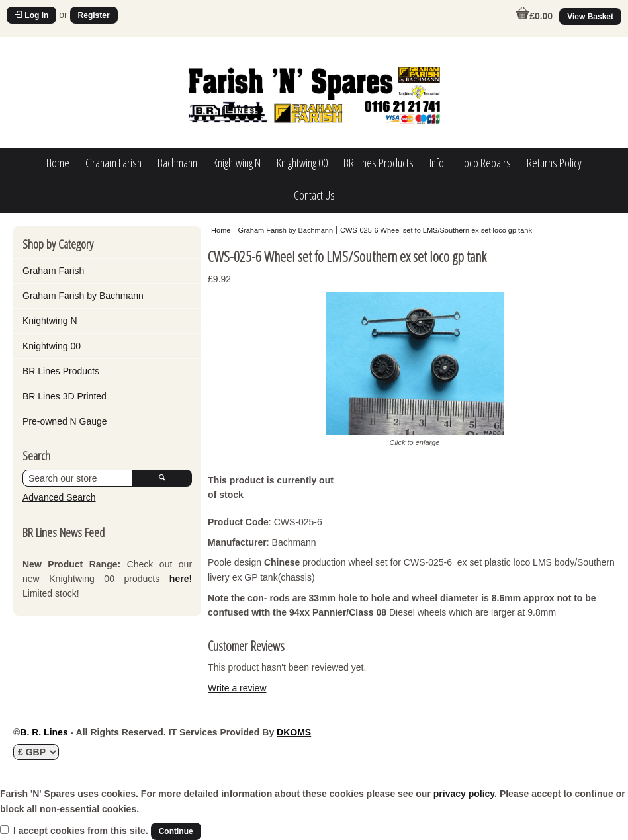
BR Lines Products (379, 163)
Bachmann (177, 163)
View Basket (590, 17)
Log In (31, 15)
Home (58, 163)
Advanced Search (59, 497)
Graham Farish (113, 163)
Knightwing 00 (302, 163)
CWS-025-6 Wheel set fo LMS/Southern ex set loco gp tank (436, 230)
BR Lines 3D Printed (65, 396)
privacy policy (464, 794)
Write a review (237, 688)
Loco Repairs (485, 163)
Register (94, 15)
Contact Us (314, 195)
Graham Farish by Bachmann (83, 296)
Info (437, 163)
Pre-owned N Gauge (65, 421)
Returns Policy (554, 163)
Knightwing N (237, 163)
